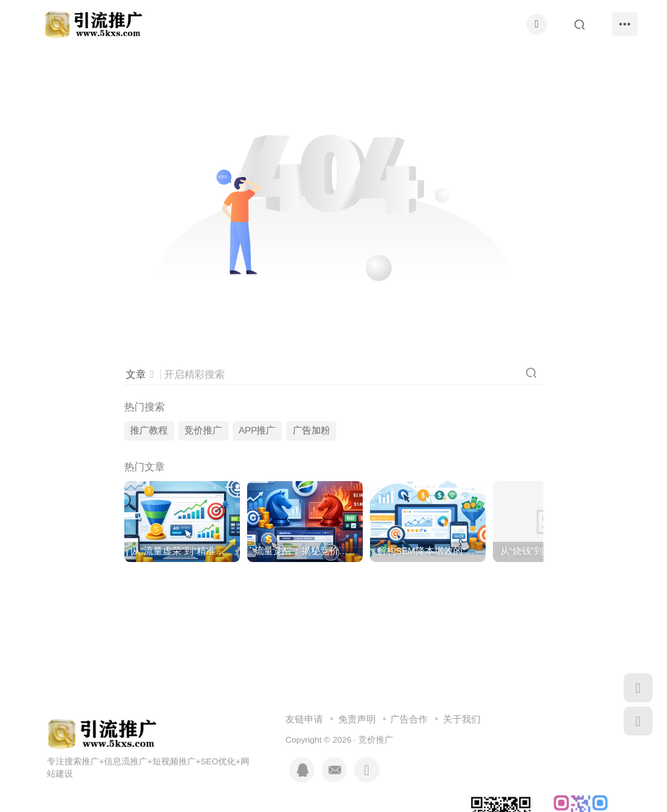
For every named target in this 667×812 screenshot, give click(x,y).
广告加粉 (311, 431)
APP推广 (257, 431)
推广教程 (149, 431)
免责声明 (357, 719)
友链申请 (304, 719)
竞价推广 (203, 431)
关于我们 (462, 719)
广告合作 (409, 719)
